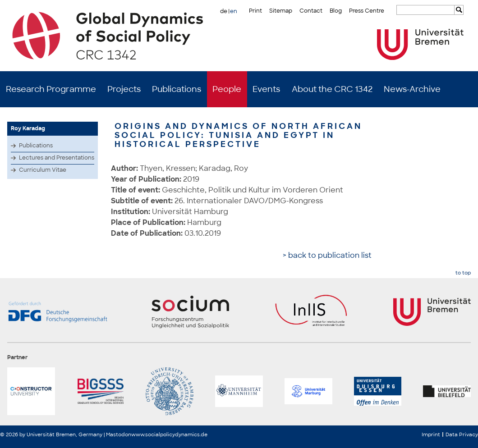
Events (266, 89)
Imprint (431, 434)
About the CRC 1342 (332, 89)
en (234, 11)
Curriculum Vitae (43, 170)
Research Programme (51, 89)
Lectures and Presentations (57, 158)
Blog (336, 11)
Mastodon (119, 434)
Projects (124, 89)
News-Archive (412, 89)
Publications (177, 89)
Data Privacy (462, 434)
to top (463, 273)
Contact (311, 11)
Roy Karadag (28, 128)
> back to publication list (327, 255)
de (224, 11)
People (227, 89)
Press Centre (367, 11)
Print (255, 11)
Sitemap (281, 11)
